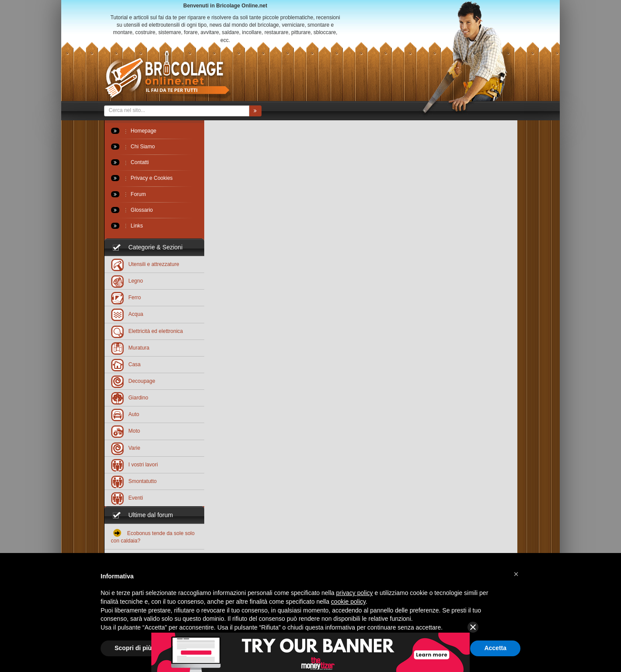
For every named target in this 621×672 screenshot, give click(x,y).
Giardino (130, 397)
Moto (126, 431)
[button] (516, 574)
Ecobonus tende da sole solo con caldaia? (153, 536)
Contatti (130, 162)
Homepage (134, 131)
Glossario (132, 210)
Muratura (130, 348)
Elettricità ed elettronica (147, 331)
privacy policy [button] (355, 593)
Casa (126, 364)
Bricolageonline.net (167, 75)
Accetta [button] (495, 648)
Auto (125, 414)
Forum (129, 194)
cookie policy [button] (348, 602)
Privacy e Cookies (142, 178)
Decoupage (133, 381)
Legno (127, 281)
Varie (126, 448)
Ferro (126, 297)
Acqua (127, 314)
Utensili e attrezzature (145, 264)
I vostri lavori (134, 464)
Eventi (127, 498)
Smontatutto (134, 481)
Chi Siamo (133, 147)
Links (127, 226)
